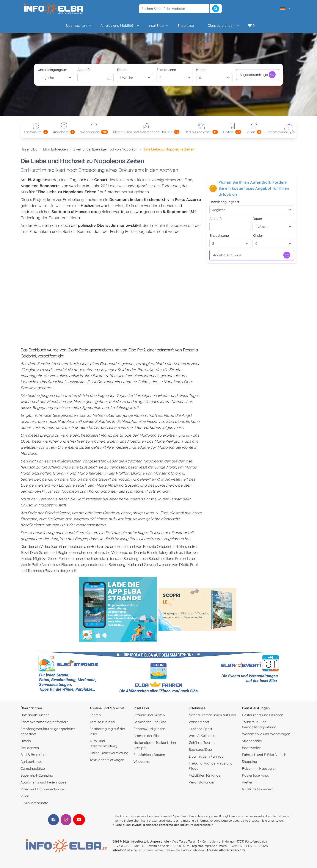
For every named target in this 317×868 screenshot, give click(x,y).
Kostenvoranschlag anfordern (44, 722)
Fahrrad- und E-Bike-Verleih (264, 755)
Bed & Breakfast (34, 755)
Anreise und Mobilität (120, 25)
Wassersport (199, 722)
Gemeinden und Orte (150, 722)
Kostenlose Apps (255, 775)
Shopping (250, 761)
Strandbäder (252, 741)
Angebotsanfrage (258, 75)
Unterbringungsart (53, 70)
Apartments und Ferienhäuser (44, 782)
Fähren (95, 715)
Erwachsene (166, 70)
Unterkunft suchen (35, 715)
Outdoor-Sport (200, 729)
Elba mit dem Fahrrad (206, 756)
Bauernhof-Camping (37, 775)
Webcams (142, 761)
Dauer (122, 70)
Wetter (247, 782)
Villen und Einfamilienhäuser (43, 789)
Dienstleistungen (224, 25)
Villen (25, 796)
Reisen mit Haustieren (259, 768)
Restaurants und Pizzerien (263, 715)
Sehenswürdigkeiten (149, 729)
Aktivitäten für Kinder (205, 775)
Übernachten (79, 25)
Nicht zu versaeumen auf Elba (212, 715)
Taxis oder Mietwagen (107, 760)
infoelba (119, 850)
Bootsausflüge (200, 749)
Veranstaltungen (202, 782)
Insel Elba (159, 25)
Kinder (202, 70)
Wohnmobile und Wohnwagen (266, 734)
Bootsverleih (252, 748)
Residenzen (30, 748)
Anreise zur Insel (102, 722)
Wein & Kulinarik (202, 736)
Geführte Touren (202, 743)
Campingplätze (33, 768)
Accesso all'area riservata (226, 850)
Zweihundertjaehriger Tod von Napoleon (105, 149)
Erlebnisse (188, 25)
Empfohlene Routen (149, 755)
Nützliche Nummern (258, 789)
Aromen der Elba (147, 736)
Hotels (26, 741)
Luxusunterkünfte (34, 803)
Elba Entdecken (55, 149)
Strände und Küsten (149, 715)
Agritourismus (31, 761)
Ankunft (84, 70)
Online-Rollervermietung (109, 753)
